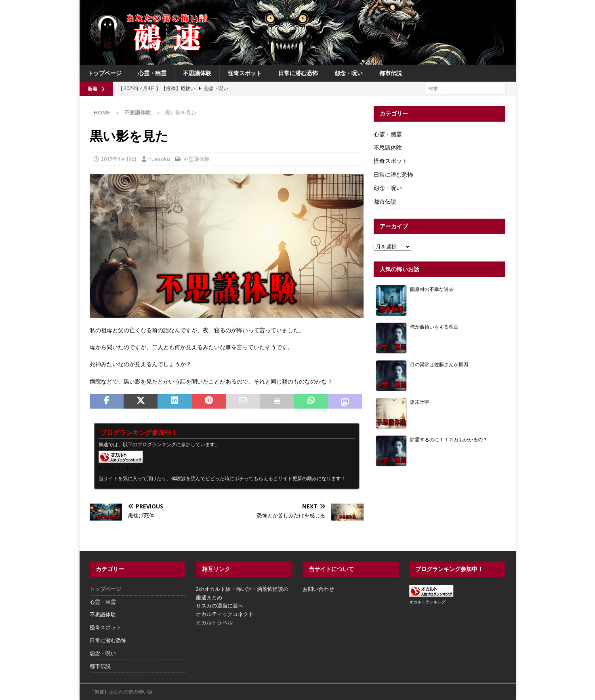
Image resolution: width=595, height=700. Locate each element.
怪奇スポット (245, 73)
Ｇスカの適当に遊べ (220, 605)
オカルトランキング (119, 468)
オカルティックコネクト (225, 614)
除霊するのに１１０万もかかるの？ (449, 439)
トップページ (105, 73)
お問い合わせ (318, 589)
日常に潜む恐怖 (298, 73)
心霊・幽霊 (152, 73)
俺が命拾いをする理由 (434, 327)
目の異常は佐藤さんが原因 (439, 364)
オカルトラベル (214, 622)
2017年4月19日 (119, 159)
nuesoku (159, 159)
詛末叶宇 (420, 402)
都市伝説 (391, 73)
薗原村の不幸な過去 (432, 289)
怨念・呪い (349, 73)
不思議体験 (197, 73)
